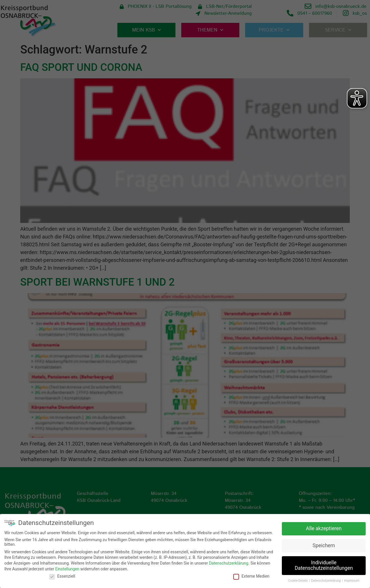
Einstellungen (67, 568)
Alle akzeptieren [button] (324, 528)
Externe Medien (251, 576)
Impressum (352, 580)
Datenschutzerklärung (229, 563)
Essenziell (62, 576)
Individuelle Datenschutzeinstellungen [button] (324, 565)
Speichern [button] (324, 545)
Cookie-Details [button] (298, 580)
